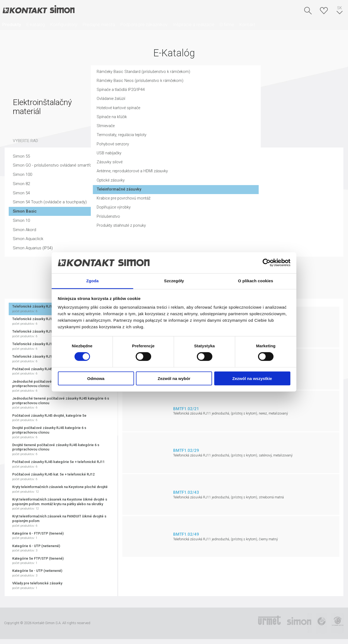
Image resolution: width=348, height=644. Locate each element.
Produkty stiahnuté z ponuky (208, 230)
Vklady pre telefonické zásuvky (61, 586)
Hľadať (308, 11)
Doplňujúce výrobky (200, 212)
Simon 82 (21, 184)
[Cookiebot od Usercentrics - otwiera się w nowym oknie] (267, 263)
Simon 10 (21, 220)
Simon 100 (22, 174)
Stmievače (192, 129)
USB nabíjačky (195, 157)
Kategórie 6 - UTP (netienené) (61, 548)
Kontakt (247, 24)
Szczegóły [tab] (174, 281)
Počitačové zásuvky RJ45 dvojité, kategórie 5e (61, 418)
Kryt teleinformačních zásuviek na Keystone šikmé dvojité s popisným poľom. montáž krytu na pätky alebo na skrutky (61, 504)
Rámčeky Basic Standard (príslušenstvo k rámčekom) (231, 74)
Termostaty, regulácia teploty (209, 138)
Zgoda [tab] (92, 281)
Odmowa (96, 378)
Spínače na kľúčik (198, 120)
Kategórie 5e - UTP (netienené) (61, 573)
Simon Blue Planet (338, 623)
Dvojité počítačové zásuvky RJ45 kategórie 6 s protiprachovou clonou (61, 433)
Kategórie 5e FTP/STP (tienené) (61, 561)
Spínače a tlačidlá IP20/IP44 (207, 92)
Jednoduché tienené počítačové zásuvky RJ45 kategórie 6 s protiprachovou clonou (61, 403)
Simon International (299, 623)
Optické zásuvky (197, 184)
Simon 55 (21, 156)
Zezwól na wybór (174, 378)
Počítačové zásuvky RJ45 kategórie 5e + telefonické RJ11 (61, 464)
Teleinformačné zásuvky (206, 193)
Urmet (269, 623)
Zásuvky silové (195, 166)
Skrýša (324, 11)
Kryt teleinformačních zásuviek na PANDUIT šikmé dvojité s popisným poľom (61, 521)
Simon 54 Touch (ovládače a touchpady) (50, 202)
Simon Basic (25, 211)
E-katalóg (35, 24)
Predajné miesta (99, 24)
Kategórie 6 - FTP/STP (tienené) (61, 536)
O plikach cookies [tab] (255, 281)
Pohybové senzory (199, 148)
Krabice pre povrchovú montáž (210, 203)
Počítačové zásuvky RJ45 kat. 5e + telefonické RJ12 (61, 477)
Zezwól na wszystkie (252, 378)
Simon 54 (21, 193)
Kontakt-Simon (38, 10)
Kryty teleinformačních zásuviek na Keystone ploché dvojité (61, 489)
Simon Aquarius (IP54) (33, 248)
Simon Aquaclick (28, 239)
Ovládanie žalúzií (197, 102)
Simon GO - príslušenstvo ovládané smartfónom (56, 165)
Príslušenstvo (194, 221)
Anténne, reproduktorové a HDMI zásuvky (220, 175)
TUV (321, 623)
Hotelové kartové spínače (206, 111)
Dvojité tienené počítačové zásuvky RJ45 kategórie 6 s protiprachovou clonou (61, 450)
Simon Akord (24, 230)
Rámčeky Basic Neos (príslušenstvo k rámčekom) (227, 83)
